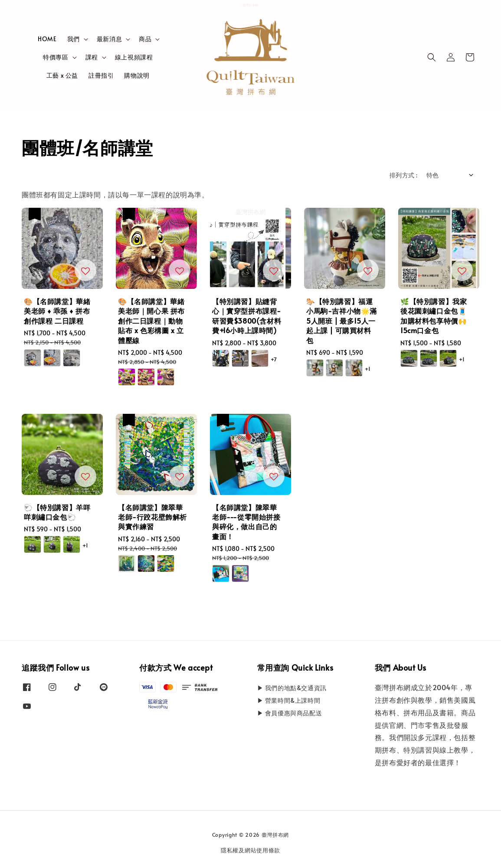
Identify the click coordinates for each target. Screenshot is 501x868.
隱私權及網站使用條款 (250, 850)
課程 (92, 57)
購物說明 (137, 75)
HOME (47, 39)
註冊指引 (101, 75)
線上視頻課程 (134, 57)
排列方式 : (403, 175)
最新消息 (109, 39)
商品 (145, 39)
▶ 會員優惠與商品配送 (290, 713)
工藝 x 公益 (62, 75)
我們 (74, 39)
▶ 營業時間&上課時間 (289, 700)
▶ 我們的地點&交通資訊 (292, 688)
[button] (432, 57)
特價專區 (56, 57)
